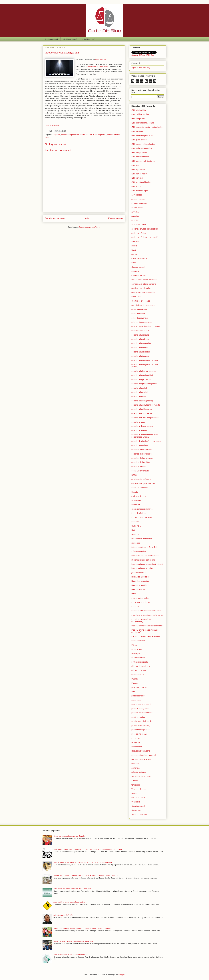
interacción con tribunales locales (145, 556)
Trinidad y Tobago (139, 789)
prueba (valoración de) (141, 726)
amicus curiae (137, 208)
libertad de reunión (139, 585)
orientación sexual (139, 675)
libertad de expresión (140, 581)
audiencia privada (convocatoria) (145, 229)
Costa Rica (136, 297)
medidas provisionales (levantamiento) (147, 615)
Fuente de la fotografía (52, 125)
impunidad (136, 543)
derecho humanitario (140, 445)
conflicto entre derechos (141, 288)
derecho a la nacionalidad (142, 375)
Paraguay (135, 683)
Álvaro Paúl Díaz (101, 60)
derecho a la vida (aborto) (142, 401)
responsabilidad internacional (143, 755)
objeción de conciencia (141, 666)
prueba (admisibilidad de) (142, 721)
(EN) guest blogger (139, 140)
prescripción (136, 700)
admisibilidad (137, 195)
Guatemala (136, 526)
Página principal (52, 39)
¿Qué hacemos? (89, 39)
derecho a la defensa (140, 339)
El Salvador (136, 501)
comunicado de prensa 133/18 (98, 67)
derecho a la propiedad (141, 380)
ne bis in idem (137, 649)
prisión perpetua (138, 717)
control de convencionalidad (143, 292)
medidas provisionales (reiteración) (146, 636)
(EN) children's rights (140, 114)
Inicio (86, 218)
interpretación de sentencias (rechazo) (147, 564)
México (134, 645)
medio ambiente (138, 641)
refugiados (136, 742)
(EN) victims (136, 186)
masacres (135, 607)
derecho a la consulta (140, 335)
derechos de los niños (140, 462)
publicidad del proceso (141, 730)
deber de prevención (140, 318)
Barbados (135, 242)
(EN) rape (135, 165)
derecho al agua (138, 422)
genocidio (135, 522)
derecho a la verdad (140, 392)
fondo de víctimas (139, 513)
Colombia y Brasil (139, 276)
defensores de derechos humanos (146, 326)
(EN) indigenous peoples (142, 148)
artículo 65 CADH (139, 225)
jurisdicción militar (139, 573)
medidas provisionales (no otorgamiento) (142, 620)
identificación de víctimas (142, 539)
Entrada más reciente (55, 218)
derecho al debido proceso (96, 135)
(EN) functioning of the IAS (142, 136)
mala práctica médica (140, 598)
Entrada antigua (116, 218)
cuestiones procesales (141, 301)
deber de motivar (138, 314)
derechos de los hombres (142, 454)
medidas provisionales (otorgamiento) (147, 626)
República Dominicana (141, 751)
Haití (133, 530)
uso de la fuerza (138, 798)
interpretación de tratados (142, 568)
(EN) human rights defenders (143, 144)
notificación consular (140, 662)
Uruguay (135, 793)
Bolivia (134, 246)
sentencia (135, 764)
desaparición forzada (140, 471)
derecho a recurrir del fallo (142, 413)
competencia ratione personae (144, 280)
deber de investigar (139, 309)
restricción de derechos (141, 759)
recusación (136, 738)
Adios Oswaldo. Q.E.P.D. (63, 915)
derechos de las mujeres (142, 450)
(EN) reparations (138, 170)
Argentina (57, 135)
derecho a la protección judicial (73, 135)
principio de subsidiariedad (142, 713)
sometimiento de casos (141, 776)
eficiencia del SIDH (139, 496)
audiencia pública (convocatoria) (145, 237)
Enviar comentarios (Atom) (89, 227)
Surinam (135, 781)
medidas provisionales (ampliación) (146, 611)
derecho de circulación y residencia (146, 441)
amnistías (135, 212)
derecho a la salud (139, 388)
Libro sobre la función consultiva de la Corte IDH (72, 889)
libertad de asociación (140, 577)
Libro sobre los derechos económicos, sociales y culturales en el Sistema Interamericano (88, 849)
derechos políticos (139, 467)
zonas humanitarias (139, 814)
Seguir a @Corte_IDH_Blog (143, 55)
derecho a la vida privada (142, 409)
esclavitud (136, 505)
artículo (134, 220)
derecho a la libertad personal (144, 371)
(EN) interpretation (139, 153)
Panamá (135, 679)
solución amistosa (139, 772)
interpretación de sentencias (143, 560)
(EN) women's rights (140, 191)
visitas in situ (137, 810)
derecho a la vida (139, 397)
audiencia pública (139, 233)
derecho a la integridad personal (145, 360)
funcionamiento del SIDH (142, 517)
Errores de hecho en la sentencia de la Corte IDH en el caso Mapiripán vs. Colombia (86, 876)
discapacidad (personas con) (143, 483)
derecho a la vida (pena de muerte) (146, 405)
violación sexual (138, 806)
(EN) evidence (137, 131)
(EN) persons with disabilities (143, 161)
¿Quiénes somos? (70, 39)
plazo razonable (138, 696)
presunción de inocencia (141, 704)
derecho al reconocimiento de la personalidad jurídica (145, 436)
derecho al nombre (139, 430)
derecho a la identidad (141, 352)
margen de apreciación (141, 602)
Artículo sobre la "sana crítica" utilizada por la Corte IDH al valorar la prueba (83, 862)
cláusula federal (138, 267)
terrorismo (136, 785)
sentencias (136, 768)
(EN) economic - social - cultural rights (147, 127)
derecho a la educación (141, 343)
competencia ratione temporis (144, 284)
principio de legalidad (140, 709)
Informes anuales (139, 551)
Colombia (135, 271)
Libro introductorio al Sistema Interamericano (71, 955)
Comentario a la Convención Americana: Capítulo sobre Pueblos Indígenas (82, 928)
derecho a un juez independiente (145, 418)
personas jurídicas (139, 687)
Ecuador (135, 492)
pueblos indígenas (139, 734)
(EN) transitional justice (141, 182)
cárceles (135, 254)
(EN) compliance (138, 119)
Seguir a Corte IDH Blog (141, 68)
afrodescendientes (139, 203)
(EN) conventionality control (143, 123)
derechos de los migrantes (142, 458)
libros (134, 594)
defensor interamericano (141, 322)
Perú (133, 692)
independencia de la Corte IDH (144, 547)
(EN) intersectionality (140, 157)
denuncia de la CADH (140, 331)
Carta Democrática (139, 258)
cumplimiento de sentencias (143, 305)
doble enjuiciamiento (140, 488)
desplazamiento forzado (141, 479)
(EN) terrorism (137, 178)
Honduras (135, 534)
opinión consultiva (139, 670)
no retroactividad (138, 658)
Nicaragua (136, 653)
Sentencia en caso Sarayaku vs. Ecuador (69, 836)
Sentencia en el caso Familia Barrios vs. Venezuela (73, 941)
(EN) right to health (139, 174)
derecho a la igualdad (140, 356)
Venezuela (136, 802)
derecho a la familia (139, 348)
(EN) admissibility (139, 110)
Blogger (121, 975)
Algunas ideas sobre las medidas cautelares (70, 902)
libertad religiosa (138, 589)
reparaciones (137, 747)
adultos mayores (138, 199)
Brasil (134, 250)
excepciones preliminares (142, 509)
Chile (134, 263)
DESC (134, 475)
